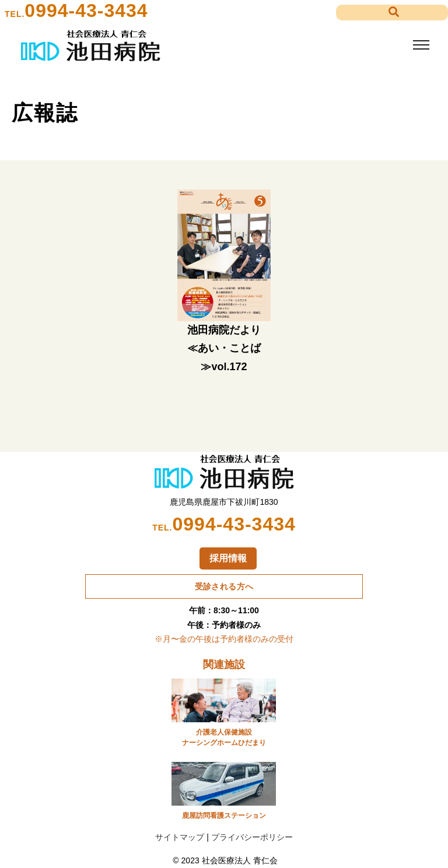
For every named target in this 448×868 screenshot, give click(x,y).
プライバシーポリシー (252, 837)
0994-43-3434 (86, 10)
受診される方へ (224, 586)
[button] (392, 13)
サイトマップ (180, 837)
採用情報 (228, 558)
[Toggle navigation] (421, 45)
